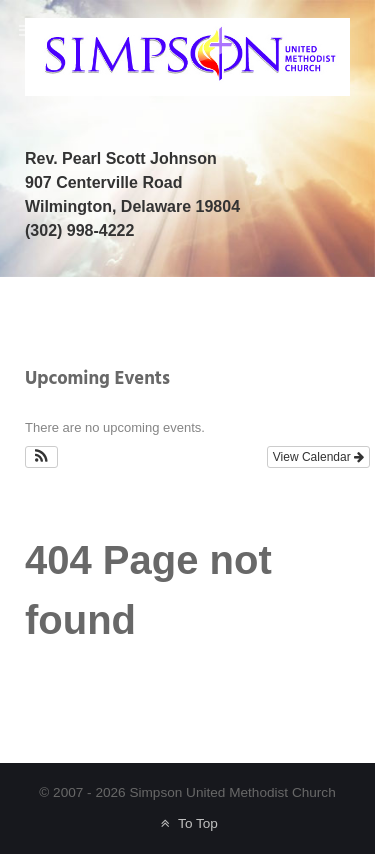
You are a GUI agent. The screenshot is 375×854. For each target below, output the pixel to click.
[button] (41, 457)
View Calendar (318, 457)
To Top (187, 823)
